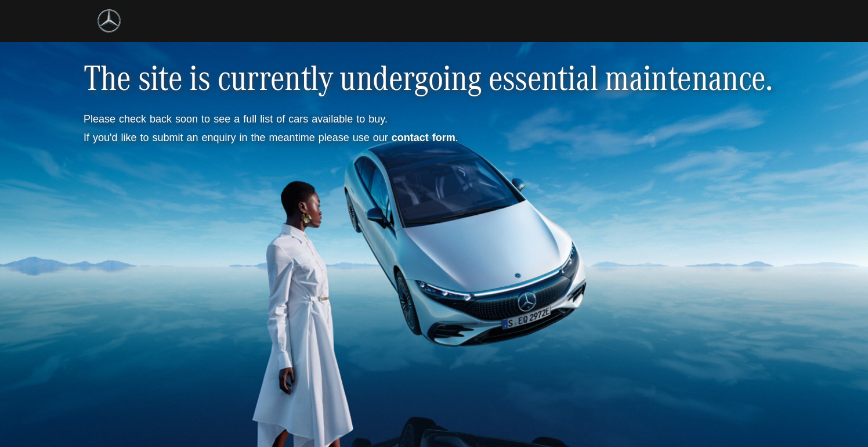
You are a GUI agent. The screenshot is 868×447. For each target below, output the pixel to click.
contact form (424, 138)
